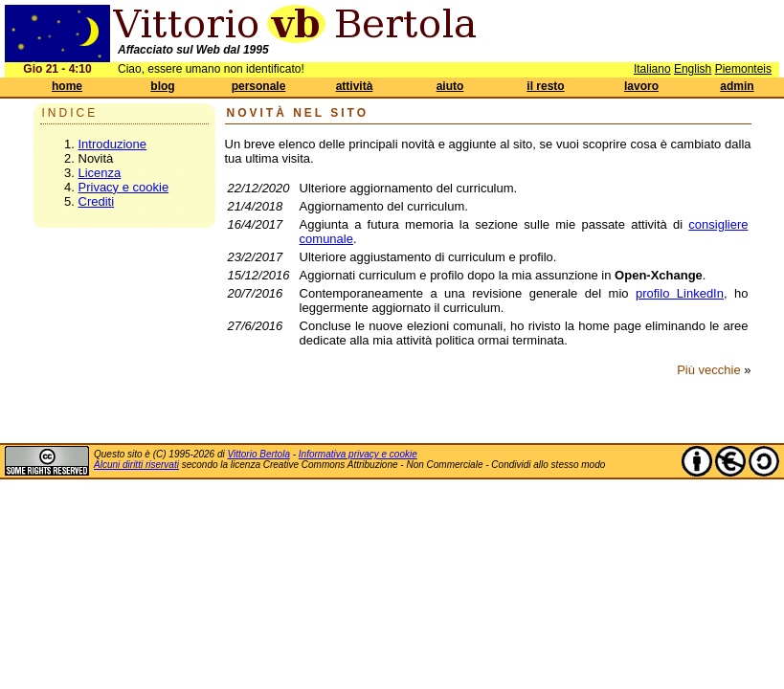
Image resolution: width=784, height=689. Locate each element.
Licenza (100, 173)
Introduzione (113, 144)
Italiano (652, 69)
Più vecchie (708, 370)
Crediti (97, 201)
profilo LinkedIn (680, 293)
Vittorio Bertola (259, 454)
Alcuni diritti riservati (136, 465)
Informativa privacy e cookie (358, 454)
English (693, 69)
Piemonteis (743, 69)
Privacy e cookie (124, 187)
